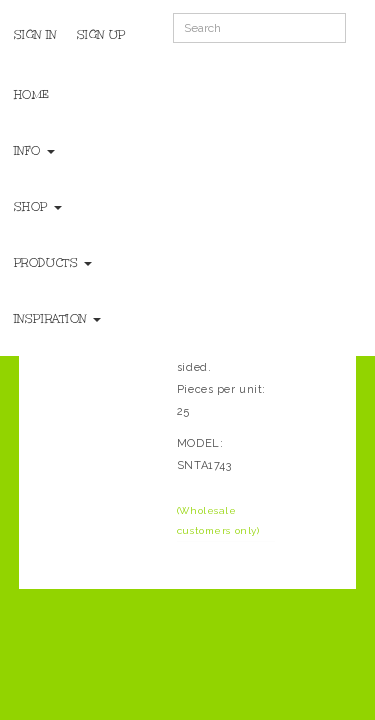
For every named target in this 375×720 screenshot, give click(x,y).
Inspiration (57, 319)
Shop (38, 207)
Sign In (35, 35)
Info (34, 151)
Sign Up (101, 35)
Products (53, 263)
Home (32, 95)
